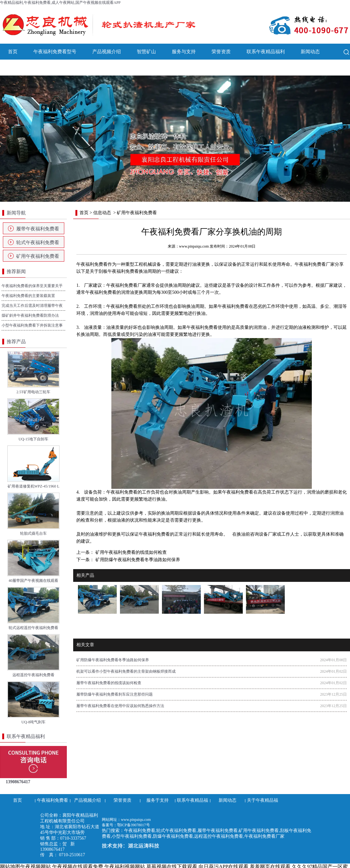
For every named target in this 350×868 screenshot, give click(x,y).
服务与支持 (184, 52)
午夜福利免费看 (92, 264)
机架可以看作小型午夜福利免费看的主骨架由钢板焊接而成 (126, 671)
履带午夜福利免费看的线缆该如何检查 (109, 683)
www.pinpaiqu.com (194, 246)
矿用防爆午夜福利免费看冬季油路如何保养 (137, 560)
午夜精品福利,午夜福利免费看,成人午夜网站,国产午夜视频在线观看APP (60, 3)
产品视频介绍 (107, 52)
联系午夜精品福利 (266, 52)
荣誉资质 (221, 52)
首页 (13, 52)
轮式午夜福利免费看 (38, 242)
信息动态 (102, 213)
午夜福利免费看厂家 (315, 264)
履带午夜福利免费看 (38, 229)
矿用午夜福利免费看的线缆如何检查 (130, 552)
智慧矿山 (146, 52)
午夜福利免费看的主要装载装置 (28, 296)
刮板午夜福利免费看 (119, 271)
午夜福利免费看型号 (55, 52)
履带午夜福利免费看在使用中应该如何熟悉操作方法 (120, 706)
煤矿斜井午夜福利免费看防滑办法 (30, 315)
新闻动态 (310, 52)
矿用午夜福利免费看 (38, 256)
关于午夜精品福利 (27, 68)
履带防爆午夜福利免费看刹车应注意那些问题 (115, 694)
